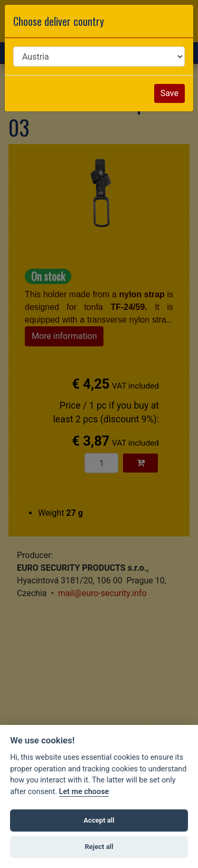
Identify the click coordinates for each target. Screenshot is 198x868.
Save (169, 93)
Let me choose (84, 792)
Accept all (99, 820)
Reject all (99, 847)
